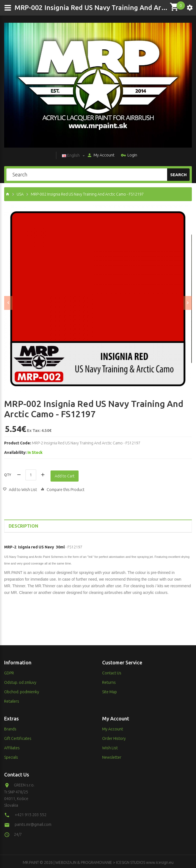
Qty (8, 474)
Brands (10, 727)
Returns (109, 680)
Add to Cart (66, 474)
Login (128, 156)
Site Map (110, 690)
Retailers (12, 699)
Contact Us (112, 671)
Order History (114, 737)
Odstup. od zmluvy (20, 680)
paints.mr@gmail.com (33, 823)
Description (23, 524)
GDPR (9, 671)
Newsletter (112, 755)
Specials (11, 755)
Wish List (110, 746)
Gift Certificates (18, 737)
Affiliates (12, 746)
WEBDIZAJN (66, 861)
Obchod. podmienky (22, 690)
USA (20, 194)
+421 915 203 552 (31, 813)
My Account (99, 156)
